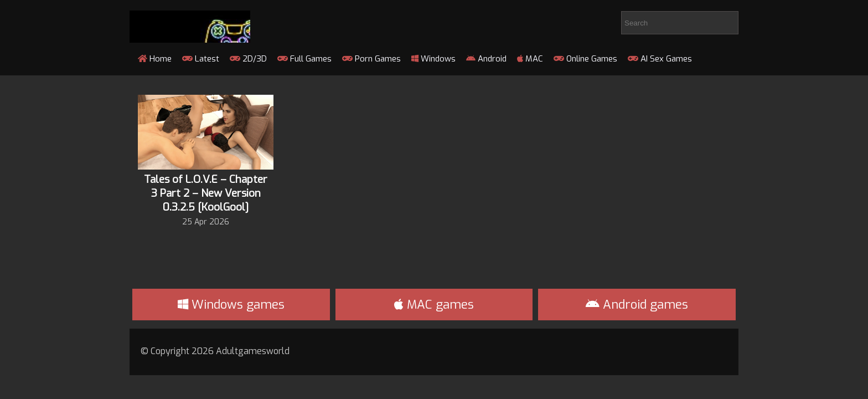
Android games (637, 305)
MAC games (434, 305)
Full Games (304, 59)
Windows (433, 59)
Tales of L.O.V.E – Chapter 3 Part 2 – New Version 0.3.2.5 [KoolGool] (206, 193)
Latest (201, 59)
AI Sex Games (660, 59)
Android (486, 59)
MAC (530, 59)
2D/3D (248, 59)
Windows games (231, 305)
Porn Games (371, 59)
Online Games (585, 59)
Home (155, 59)
